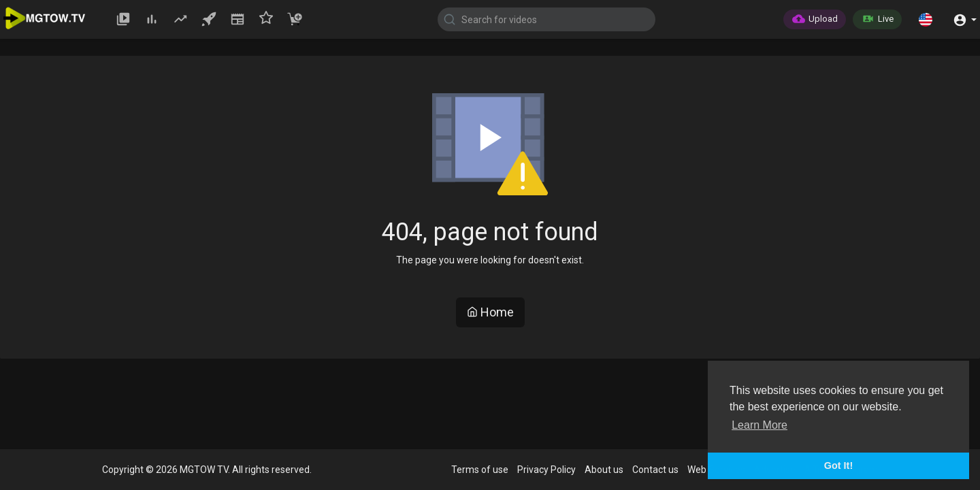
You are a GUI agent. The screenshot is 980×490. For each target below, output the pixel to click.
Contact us (655, 470)
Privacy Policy (546, 470)
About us (604, 470)
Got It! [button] (838, 465)
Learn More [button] (759, 425)
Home (490, 312)
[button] (926, 19)
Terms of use (480, 470)
